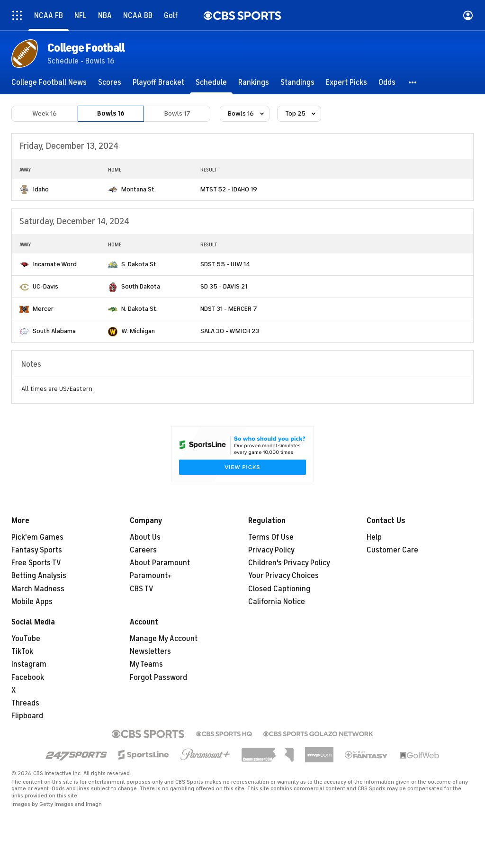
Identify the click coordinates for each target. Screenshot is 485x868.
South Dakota (141, 286)
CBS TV (142, 589)
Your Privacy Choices (283, 576)
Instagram (29, 664)
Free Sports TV (36, 563)
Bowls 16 (111, 113)
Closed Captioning (279, 589)
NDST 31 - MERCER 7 (229, 309)
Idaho (41, 189)
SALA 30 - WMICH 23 (230, 331)
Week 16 (45, 113)
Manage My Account (164, 639)
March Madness (38, 589)
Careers (143, 550)
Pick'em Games (37, 537)
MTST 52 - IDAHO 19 (229, 189)
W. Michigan (138, 331)
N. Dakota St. (139, 309)
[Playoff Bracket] (158, 82)
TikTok (22, 651)
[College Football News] (49, 82)
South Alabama (54, 331)
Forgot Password (158, 678)
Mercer (43, 309)
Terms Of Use (271, 537)
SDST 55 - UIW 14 (225, 264)
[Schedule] (211, 82)
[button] (413, 82)
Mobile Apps (32, 602)
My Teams (146, 664)
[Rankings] (254, 82)
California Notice (277, 602)
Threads (25, 703)
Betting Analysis (39, 576)
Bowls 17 (177, 113)
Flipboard (27, 716)
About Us (145, 537)
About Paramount (160, 563)
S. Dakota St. (139, 264)
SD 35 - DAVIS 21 (224, 286)
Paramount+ (151, 576)
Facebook (28, 678)
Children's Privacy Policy (289, 563)
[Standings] (297, 82)
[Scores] (110, 82)
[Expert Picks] (346, 82)
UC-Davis (45, 286)
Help (374, 537)
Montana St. (139, 189)
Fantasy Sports (37, 550)
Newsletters (150, 651)
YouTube (26, 639)
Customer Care (392, 550)
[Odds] (387, 82)
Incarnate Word (55, 264)
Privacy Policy (271, 550)
